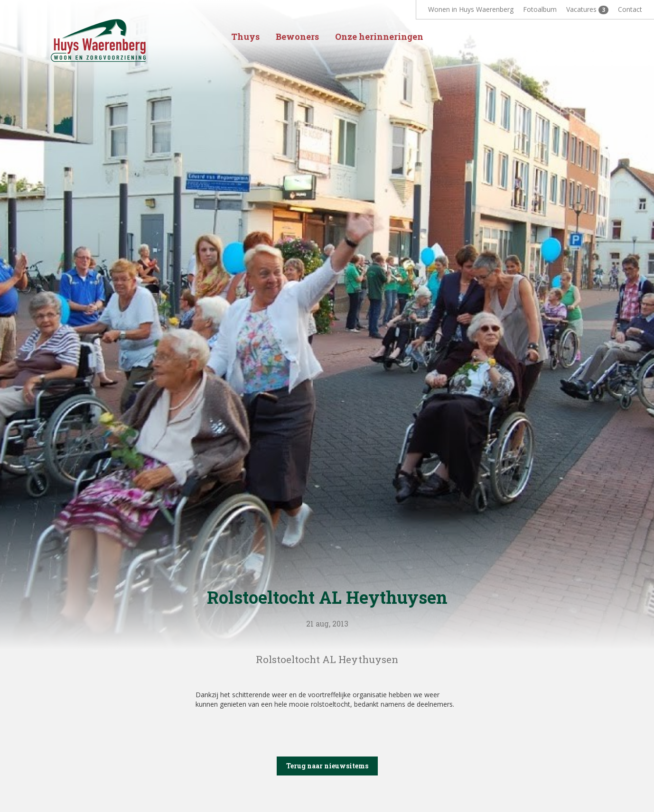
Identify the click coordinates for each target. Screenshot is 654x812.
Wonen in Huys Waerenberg (471, 9)
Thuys (245, 37)
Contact (630, 9)
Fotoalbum (540, 9)
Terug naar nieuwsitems (327, 766)
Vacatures (587, 9)
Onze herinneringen (379, 37)
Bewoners (297, 37)
